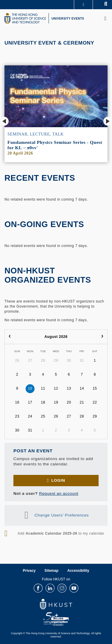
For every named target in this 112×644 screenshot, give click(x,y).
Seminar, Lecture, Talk (36, 134)
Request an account (59, 493)
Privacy (29, 571)
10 (30, 388)
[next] (102, 337)
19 (56, 402)
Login (58, 480)
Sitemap (51, 571)
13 (69, 388)
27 (30, 360)
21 (82, 402)
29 (56, 360)
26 (17, 360)
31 (82, 360)
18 (43, 402)
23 (17, 416)
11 (43, 388)
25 (43, 416)
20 (69, 402)
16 (17, 402)
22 (95, 402)
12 (56, 388)
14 (82, 388)
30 (69, 360)
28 (43, 360)
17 (30, 402)
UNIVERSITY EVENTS (68, 19)
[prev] (10, 337)
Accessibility (78, 571)
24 (30, 416)
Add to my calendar (61, 533)
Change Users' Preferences (62, 515)
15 (95, 388)
